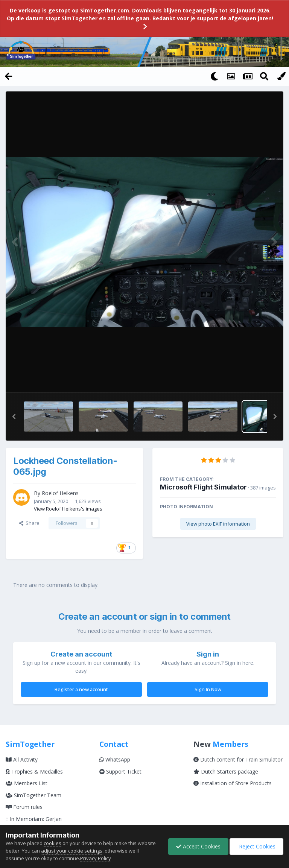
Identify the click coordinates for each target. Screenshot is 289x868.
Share (29, 523)
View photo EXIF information (218, 524)
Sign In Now (208, 689)
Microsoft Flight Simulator (203, 487)
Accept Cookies (198, 846)
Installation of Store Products (233, 783)
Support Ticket (120, 771)
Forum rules (24, 806)
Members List (27, 783)
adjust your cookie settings (72, 851)
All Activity (22, 759)
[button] (14, 417)
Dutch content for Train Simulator (238, 759)
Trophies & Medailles (34, 771)
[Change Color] (281, 76)
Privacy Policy (96, 858)
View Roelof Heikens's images (68, 508)
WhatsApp (115, 759)
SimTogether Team (33, 795)
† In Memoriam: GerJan (34, 819)
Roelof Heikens (60, 493)
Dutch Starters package (226, 771)
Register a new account (81, 689)
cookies (52, 843)
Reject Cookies (256, 846)
